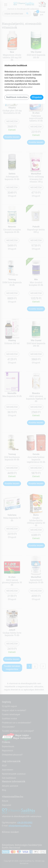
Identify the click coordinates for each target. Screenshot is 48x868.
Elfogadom (37, 97)
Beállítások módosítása (17, 97)
